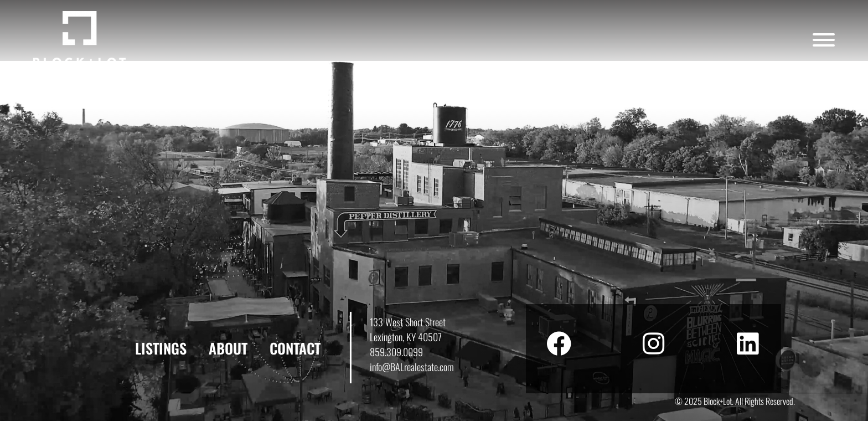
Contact (295, 348)
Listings (161, 348)
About (228, 348)
